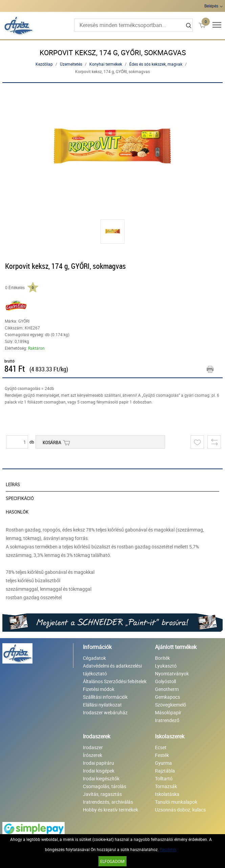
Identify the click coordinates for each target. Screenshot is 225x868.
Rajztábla (165, 771)
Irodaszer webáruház (105, 712)
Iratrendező (167, 720)
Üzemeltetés (71, 64)
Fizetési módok (99, 689)
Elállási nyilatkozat (102, 705)
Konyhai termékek (106, 64)
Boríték (162, 658)
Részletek (168, 849)
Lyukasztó (166, 666)
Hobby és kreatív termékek (110, 810)
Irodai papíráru (98, 763)
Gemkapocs (167, 697)
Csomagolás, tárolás (105, 786)
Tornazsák (166, 786)
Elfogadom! (112, 861)
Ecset (161, 747)
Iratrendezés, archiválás (108, 802)
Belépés (211, 6)
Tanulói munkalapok (176, 802)
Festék (162, 755)
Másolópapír (168, 712)
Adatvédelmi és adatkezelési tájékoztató (112, 670)
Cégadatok (94, 658)
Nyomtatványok (172, 674)
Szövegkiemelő (171, 705)
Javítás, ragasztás (102, 794)
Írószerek (93, 755)
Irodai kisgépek (99, 771)
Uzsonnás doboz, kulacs (180, 810)
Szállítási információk (105, 697)
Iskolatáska (167, 794)
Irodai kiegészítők (101, 778)
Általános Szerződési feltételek (115, 681)
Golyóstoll (165, 681)
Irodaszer (93, 747)
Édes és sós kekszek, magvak (156, 64)
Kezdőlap (44, 64)
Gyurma (163, 763)
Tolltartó (164, 778)
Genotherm (167, 689)
